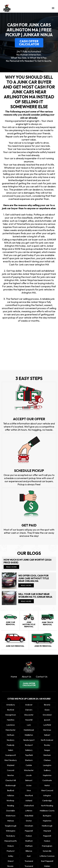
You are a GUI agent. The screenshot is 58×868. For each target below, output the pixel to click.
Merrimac (47, 730)
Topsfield (29, 755)
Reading (11, 806)
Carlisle (29, 765)
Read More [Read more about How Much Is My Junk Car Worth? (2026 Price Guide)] (11, 567)
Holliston (11, 795)
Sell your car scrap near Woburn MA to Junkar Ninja (35, 596)
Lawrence (11, 725)
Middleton (29, 735)
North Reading (47, 806)
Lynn (29, 725)
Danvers (29, 710)
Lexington (47, 765)
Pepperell (29, 831)
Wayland (11, 765)
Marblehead (29, 730)
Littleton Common (47, 856)
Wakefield (29, 816)
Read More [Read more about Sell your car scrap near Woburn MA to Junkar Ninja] (26, 601)
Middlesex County (47, 811)
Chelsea (47, 760)
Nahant (47, 735)
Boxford (11, 710)
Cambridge (47, 801)
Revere (11, 866)
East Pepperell (47, 861)
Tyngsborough (11, 826)
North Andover (47, 740)
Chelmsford (29, 806)
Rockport (29, 745)
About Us (26, 677)
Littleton (29, 811)
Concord (11, 770)
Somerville (47, 851)
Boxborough (11, 785)
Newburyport (29, 740)
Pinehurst (11, 851)
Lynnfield (47, 725)
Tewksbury (11, 836)
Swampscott (11, 755)
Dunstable (11, 811)
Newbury (11, 740)
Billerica (29, 851)
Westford (29, 795)
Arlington (47, 795)
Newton (11, 775)
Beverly (47, 705)
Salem (11, 750)
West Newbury (11, 760)
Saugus (47, 750)
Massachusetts (11, 841)
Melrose (11, 821)
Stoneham (29, 826)
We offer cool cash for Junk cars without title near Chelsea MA (34, 578)
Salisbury (29, 750)
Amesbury (11, 705)
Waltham (29, 846)
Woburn (11, 846)
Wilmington (11, 831)
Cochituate (47, 780)
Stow (29, 790)
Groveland (47, 715)
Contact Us (42, 677)
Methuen (11, 735)
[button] (53, 8)
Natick (47, 785)
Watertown (11, 816)
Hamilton (11, 720)
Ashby (11, 856)
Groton (29, 821)
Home (14, 677)
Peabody (11, 745)
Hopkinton (47, 775)
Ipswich (47, 720)
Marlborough (47, 826)
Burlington (47, 816)
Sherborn (29, 760)
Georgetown (11, 715)
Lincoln (29, 775)
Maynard (47, 831)
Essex (47, 710)
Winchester (29, 770)
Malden (47, 866)
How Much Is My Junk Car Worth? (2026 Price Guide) (28, 561)
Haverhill (29, 720)
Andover (29, 705)
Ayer (29, 856)
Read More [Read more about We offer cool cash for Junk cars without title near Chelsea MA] (26, 585)
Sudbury (47, 770)
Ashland (29, 801)
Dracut (11, 861)
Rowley (47, 745)
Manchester (11, 730)
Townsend (29, 861)
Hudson (29, 836)
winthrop (11, 801)
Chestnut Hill (11, 780)
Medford (29, 841)
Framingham (47, 846)
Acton (29, 785)
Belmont (29, 780)
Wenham (47, 755)
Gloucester (29, 715)
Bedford (11, 790)
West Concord (47, 790)
